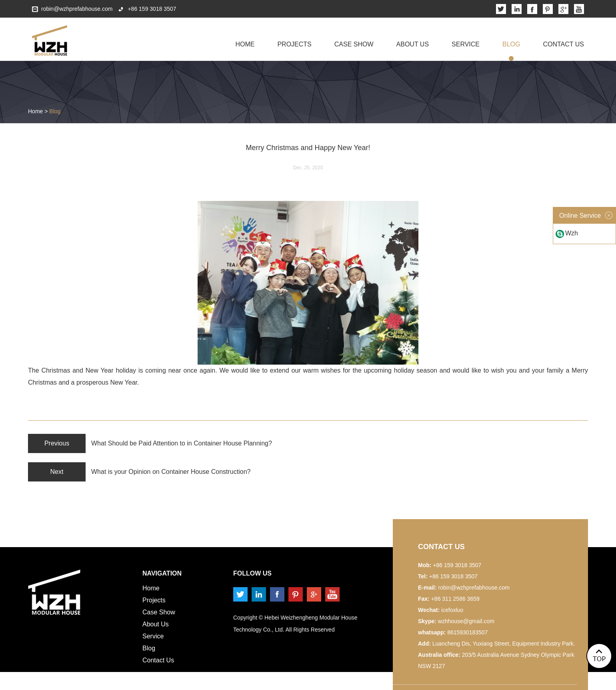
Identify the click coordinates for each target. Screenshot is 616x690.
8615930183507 (467, 632)
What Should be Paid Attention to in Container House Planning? (182, 443)
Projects (294, 44)
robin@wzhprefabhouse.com (77, 9)
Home (245, 44)
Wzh (572, 233)
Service (466, 44)
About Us (413, 44)
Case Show (354, 44)
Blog (511, 44)
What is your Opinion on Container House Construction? (171, 472)
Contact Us (563, 44)
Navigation (162, 573)
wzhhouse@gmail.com (466, 621)
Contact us (441, 547)
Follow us (252, 573)
